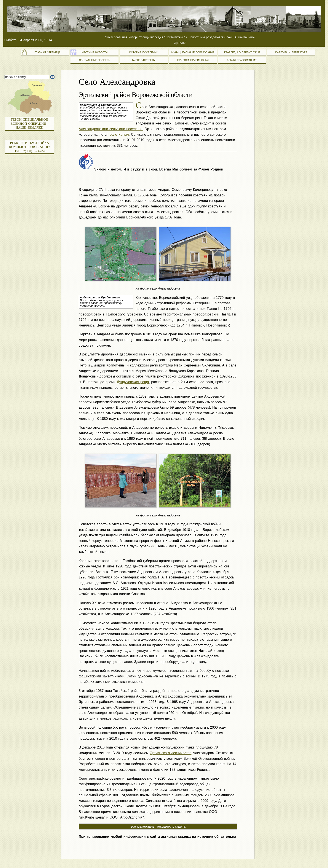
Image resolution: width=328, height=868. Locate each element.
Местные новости (94, 52)
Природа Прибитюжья (193, 60)
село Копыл (119, 135)
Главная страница (45, 52)
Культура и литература (291, 52)
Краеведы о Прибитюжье (242, 52)
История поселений (144, 52)
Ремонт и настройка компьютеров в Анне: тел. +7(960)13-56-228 (30, 147)
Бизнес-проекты (144, 60)
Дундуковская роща (133, 382)
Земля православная (242, 60)
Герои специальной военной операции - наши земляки (30, 123)
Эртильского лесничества (171, 753)
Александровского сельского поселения (111, 129)
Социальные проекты (94, 60)
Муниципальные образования (193, 52)
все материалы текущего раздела (158, 826)
